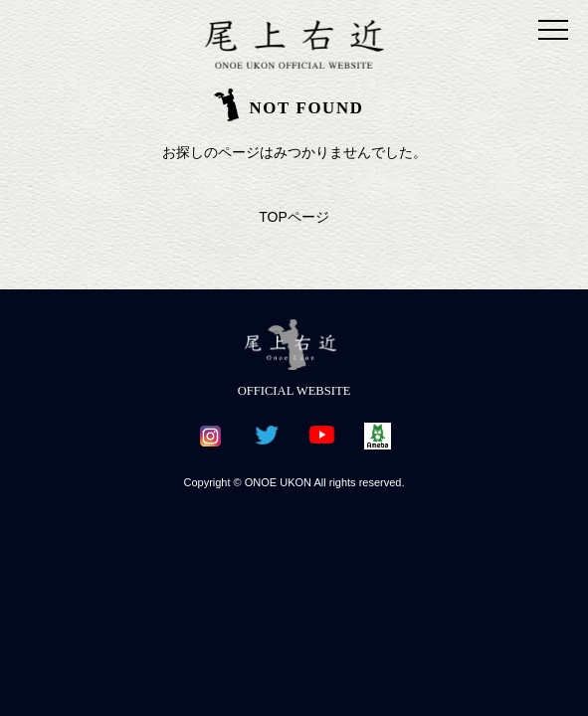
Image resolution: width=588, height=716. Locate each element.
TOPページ (294, 217)
